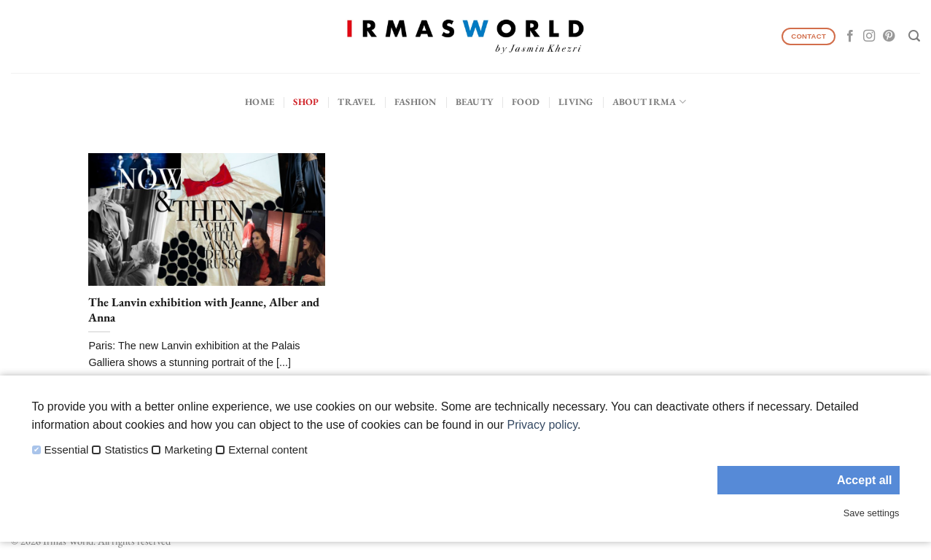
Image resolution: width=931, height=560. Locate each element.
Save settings (872, 513)
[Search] (914, 36)
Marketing (188, 450)
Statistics (126, 450)
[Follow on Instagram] (869, 36)
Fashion (416, 102)
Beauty (475, 102)
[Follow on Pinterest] (889, 36)
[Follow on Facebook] (850, 36)
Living (576, 102)
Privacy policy (542, 425)
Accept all (865, 480)
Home (260, 102)
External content (268, 450)
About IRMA (649, 102)
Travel (357, 102)
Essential (67, 450)
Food (526, 102)
